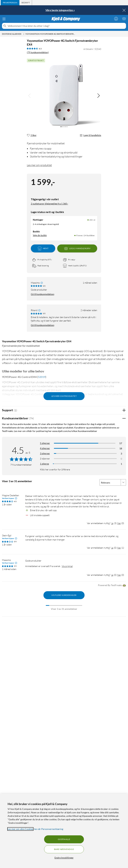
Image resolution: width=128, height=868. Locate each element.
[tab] (10, 3)
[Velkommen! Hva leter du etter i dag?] (66, 26)
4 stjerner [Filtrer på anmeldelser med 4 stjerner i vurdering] (45, 448)
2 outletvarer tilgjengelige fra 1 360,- (49, 204)
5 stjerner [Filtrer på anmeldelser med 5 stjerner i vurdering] (45, 443)
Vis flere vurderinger (64, 595)
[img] (98, 96)
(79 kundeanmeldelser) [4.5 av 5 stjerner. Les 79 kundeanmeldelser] (38, 52)
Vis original (67, 566)
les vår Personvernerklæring (49, 829)
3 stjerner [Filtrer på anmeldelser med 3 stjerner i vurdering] (45, 453)
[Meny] (4, 19)
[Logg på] (116, 19)
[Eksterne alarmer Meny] (24, 34)
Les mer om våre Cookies (20, 829)
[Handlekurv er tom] (124, 19)
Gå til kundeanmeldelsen (43, 294)
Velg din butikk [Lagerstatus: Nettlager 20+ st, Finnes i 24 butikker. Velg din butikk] (40, 235)
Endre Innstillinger (64, 858)
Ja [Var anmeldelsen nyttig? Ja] (112, 523)
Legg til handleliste (90, 135)
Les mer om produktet (39, 165)
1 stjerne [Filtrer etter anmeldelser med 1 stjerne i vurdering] (44, 464)
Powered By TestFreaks (112, 585)
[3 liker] (32, 135)
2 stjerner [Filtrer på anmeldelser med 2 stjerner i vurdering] (45, 459)
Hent (43, 248)
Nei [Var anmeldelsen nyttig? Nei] (119, 523)
